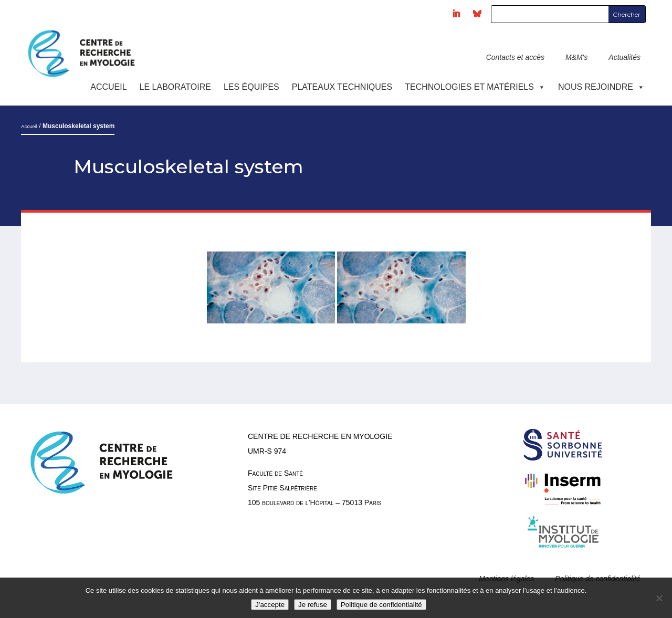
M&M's (576, 57)
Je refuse (313, 605)
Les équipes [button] (251, 87)
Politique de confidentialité (381, 605)
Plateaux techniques (342, 87)
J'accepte (270, 605)
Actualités (624, 57)
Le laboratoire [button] (175, 87)
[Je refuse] (659, 598)
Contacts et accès (515, 57)
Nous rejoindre (601, 87)
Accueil (108, 87)
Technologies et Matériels (475, 87)
